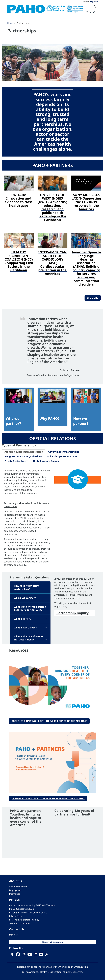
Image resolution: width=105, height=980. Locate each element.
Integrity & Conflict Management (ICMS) (28, 912)
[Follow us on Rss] (47, 955)
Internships (15, 894)
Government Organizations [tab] (64, 452)
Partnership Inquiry (72, 613)
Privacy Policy (16, 916)
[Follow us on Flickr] (41, 955)
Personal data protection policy (24, 920)
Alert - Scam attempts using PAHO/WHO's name (32, 905)
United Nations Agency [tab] (46, 461)
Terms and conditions (19, 923)
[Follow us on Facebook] (18, 955)
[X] (12, 955)
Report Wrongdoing (53, 942)
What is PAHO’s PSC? (25, 628)
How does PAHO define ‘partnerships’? (27, 587)
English (86, 2)
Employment (15, 890)
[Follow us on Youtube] (30, 955)
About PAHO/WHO (18, 887)
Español (94, 2)
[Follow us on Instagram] (24, 955)
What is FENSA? (23, 619)
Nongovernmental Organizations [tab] (23, 456)
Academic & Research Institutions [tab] (24, 452)
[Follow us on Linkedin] (36, 955)
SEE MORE (93, 298)
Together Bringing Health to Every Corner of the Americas (49, 721)
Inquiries (13, 935)
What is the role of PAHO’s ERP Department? (29, 638)
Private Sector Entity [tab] (16, 461)
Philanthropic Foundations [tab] (62, 456)
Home (10, 23)
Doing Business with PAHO (22, 909)
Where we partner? (25, 598)
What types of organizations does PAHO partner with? (30, 608)
